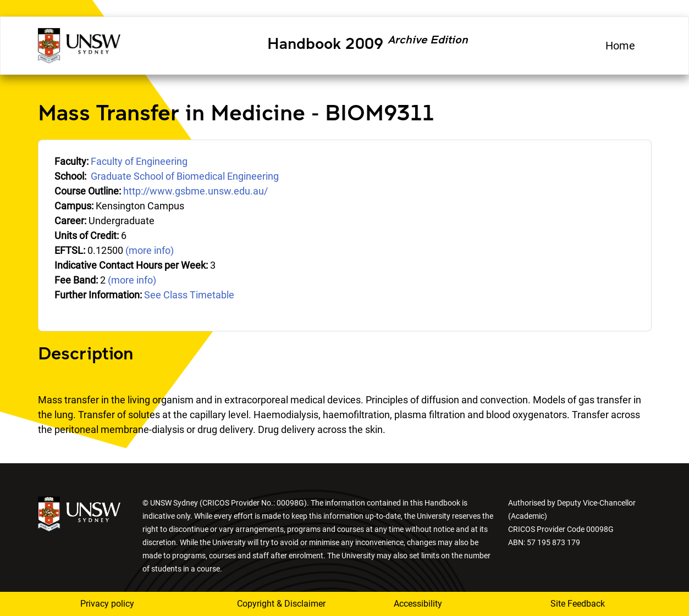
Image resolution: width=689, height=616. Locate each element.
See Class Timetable (189, 295)
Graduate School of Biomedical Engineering (185, 176)
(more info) (150, 250)
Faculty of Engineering (139, 161)
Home (620, 46)
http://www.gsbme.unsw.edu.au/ (195, 191)
